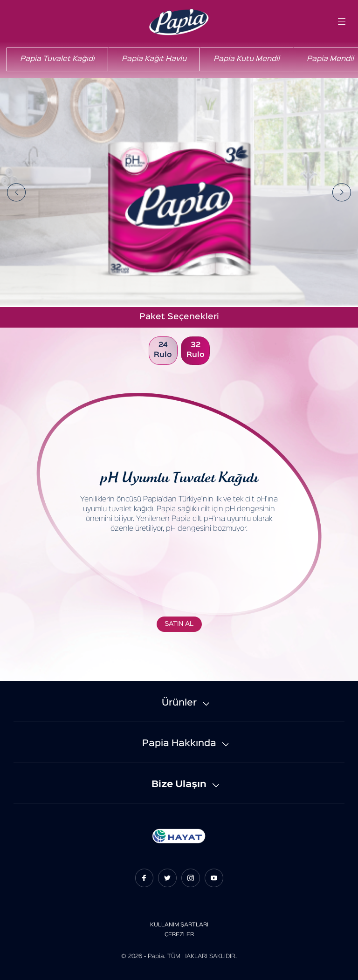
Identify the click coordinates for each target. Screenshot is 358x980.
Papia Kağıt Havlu (154, 59)
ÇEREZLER (179, 935)
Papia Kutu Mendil (247, 59)
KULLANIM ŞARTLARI (179, 925)
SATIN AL (179, 624)
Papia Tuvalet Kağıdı (57, 59)
